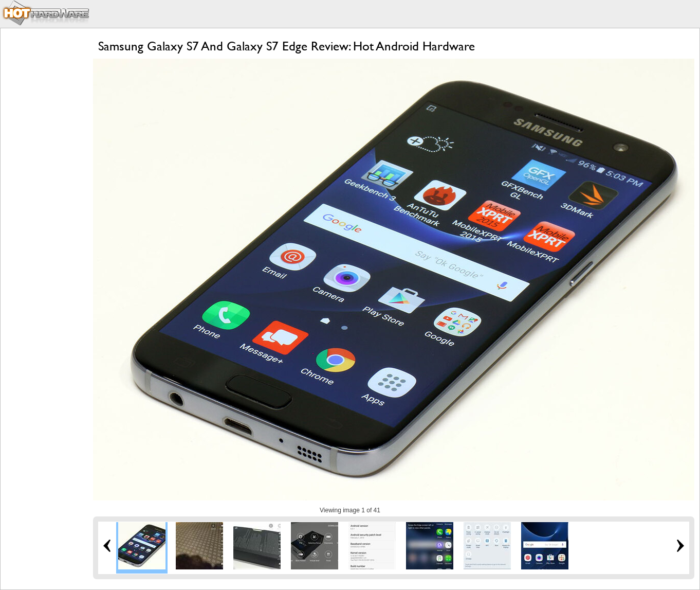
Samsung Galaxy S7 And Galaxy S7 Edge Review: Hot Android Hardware (287, 46)
